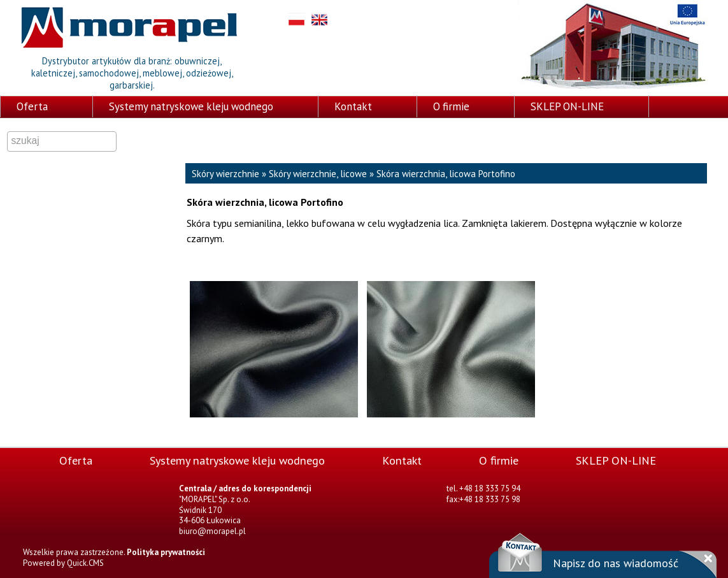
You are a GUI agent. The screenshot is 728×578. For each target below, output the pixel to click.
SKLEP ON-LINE (567, 106)
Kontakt (353, 106)
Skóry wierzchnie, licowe (318, 174)
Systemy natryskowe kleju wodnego (191, 106)
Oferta (32, 106)
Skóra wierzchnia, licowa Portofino (446, 174)
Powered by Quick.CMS (63, 563)
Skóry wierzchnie (225, 174)
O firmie (451, 106)
